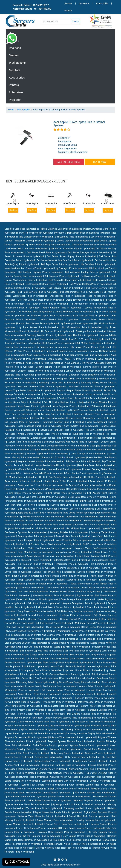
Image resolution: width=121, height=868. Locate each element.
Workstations (17, 63)
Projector (15, 100)
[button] (14, 200)
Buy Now (32, 210)
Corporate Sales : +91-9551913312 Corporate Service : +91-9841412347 (32, 7)
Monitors (15, 70)
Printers (14, 85)
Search (75, 21)
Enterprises (16, 92)
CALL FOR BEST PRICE (69, 162)
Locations (84, 3)
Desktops (15, 48)
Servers (14, 55)
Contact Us (102, 3)
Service (68, 3)
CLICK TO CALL (16, 862)
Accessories (17, 78)
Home (11, 110)
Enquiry (68, 11)
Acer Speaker (23, 110)
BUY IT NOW (100, 162)
